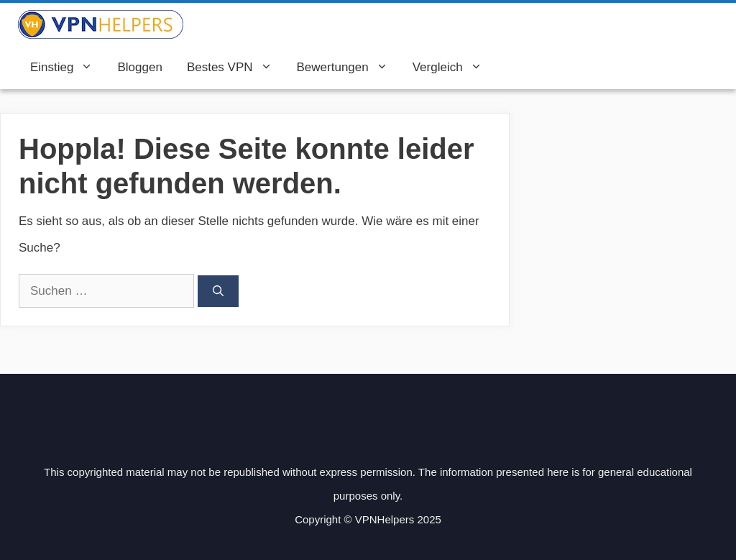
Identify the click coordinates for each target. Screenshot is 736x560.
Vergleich (454, 68)
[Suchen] (218, 292)
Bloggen (139, 67)
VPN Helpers (232, 24)
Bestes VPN (236, 68)
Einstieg (68, 68)
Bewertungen (349, 68)
